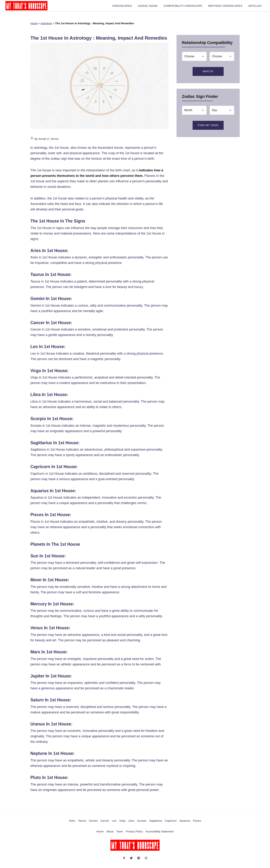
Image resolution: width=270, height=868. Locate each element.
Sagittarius (156, 823)
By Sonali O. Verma (44, 140)
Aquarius (185, 823)
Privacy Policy (134, 834)
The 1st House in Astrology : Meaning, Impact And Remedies (99, 40)
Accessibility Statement (160, 834)
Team (120, 834)
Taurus (82, 823)
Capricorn (171, 823)
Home (34, 25)
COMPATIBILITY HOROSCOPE (187, 7)
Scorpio (142, 823)
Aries (72, 823)
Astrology (46, 25)
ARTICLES (256, 7)
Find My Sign (208, 127)
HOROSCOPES (129, 7)
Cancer (105, 823)
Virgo (122, 823)
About (110, 834)
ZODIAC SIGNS (153, 7)
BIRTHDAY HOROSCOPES (228, 7)
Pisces (197, 823)
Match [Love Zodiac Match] (208, 73)
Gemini (93, 823)
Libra (131, 823)
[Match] (194, 59)
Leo (114, 823)
